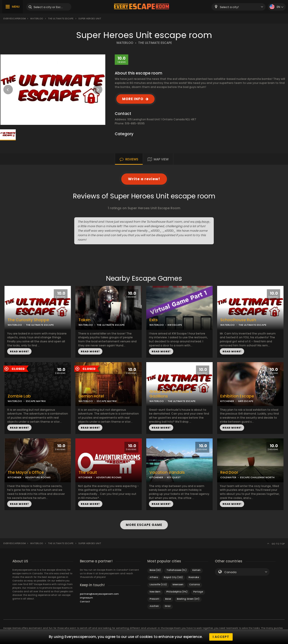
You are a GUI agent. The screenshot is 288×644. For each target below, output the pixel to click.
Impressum (86, 598)
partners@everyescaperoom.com (99, 594)
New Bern (155, 592)
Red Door (229, 472)
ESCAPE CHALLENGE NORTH (257, 477)
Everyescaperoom (15, 19)
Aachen (154, 606)
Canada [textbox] (230, 572)
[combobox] (238, 7)
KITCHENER (227, 401)
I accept (221, 637)
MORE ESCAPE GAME (144, 525)
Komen (196, 570)
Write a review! (144, 179)
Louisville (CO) (158, 585)
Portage (198, 592)
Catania (195, 585)
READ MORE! (19, 351)
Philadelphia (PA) (177, 592)
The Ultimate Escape (61, 19)
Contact (85, 602)
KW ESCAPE (175, 325)
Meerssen (178, 585)
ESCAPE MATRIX (36, 401)
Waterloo (37, 19)
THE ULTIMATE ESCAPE (155, 43)
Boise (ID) (155, 570)
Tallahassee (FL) (177, 570)
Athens (154, 577)
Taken (84, 320)
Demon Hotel (91, 396)
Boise (168, 599)
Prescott (154, 599)
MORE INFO (133, 99)
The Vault (88, 472)
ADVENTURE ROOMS (38, 477)
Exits (154, 320)
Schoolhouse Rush (238, 320)
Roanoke (194, 577)
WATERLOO (125, 43)
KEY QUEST (174, 477)
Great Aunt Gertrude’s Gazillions (171, 394)
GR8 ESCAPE (246, 401)
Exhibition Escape (237, 396)
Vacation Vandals (167, 472)
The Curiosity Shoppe (28, 320)
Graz (168, 606)
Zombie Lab (19, 396)
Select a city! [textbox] (229, 7)
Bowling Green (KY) (188, 599)
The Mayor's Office (26, 472)
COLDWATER (228, 477)
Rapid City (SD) (173, 577)
